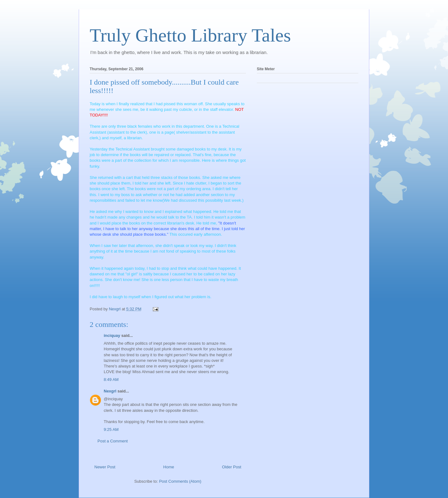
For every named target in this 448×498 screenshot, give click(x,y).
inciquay (112, 335)
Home (169, 467)
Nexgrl (110, 391)
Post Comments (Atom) (180, 481)
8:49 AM (111, 380)
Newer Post (105, 467)
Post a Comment (113, 441)
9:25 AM (111, 429)
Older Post (232, 467)
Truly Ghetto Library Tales (190, 35)
